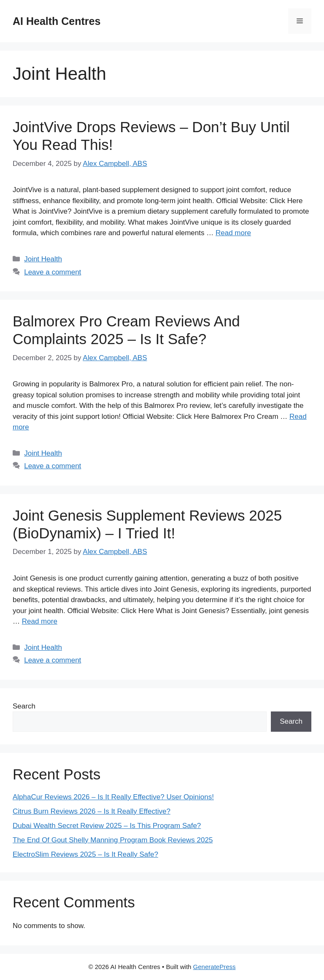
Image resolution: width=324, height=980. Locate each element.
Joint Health (43, 259)
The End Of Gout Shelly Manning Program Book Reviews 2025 (113, 840)
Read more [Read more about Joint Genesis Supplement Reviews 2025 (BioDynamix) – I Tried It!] (40, 621)
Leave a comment (53, 272)
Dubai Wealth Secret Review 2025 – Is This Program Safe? (107, 826)
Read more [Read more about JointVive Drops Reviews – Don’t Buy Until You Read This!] (233, 233)
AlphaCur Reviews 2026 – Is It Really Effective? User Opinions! (113, 797)
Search (24, 706)
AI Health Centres (57, 21)
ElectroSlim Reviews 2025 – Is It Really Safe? (85, 854)
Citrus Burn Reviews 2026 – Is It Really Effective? (92, 811)
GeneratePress (215, 967)
